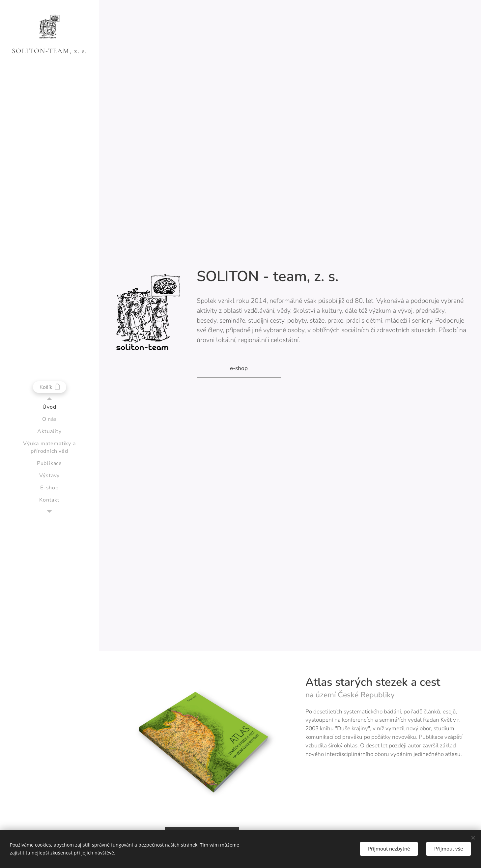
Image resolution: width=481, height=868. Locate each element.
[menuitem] (49, 407)
